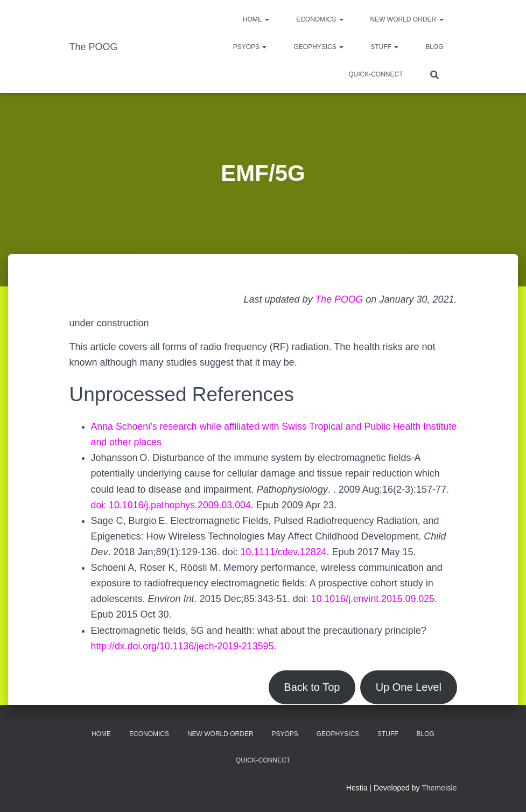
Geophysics (318, 47)
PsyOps (250, 47)
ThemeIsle (439, 788)
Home (256, 19)
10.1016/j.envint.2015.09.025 (374, 599)
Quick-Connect (376, 74)
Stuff (384, 47)
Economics (320, 19)
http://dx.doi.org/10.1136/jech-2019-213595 (184, 646)
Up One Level (408, 687)
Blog (434, 47)
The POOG (339, 299)
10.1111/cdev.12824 (284, 552)
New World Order (407, 19)
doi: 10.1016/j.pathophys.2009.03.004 (172, 505)
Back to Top (310, 687)
